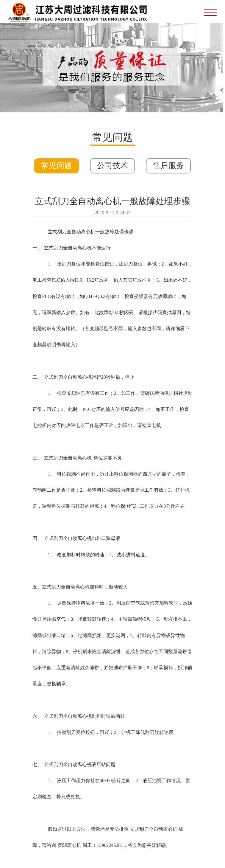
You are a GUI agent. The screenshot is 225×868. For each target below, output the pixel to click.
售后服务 (168, 166)
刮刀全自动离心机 (73, 248)
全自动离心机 (81, 232)
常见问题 (57, 166)
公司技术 (112, 166)
